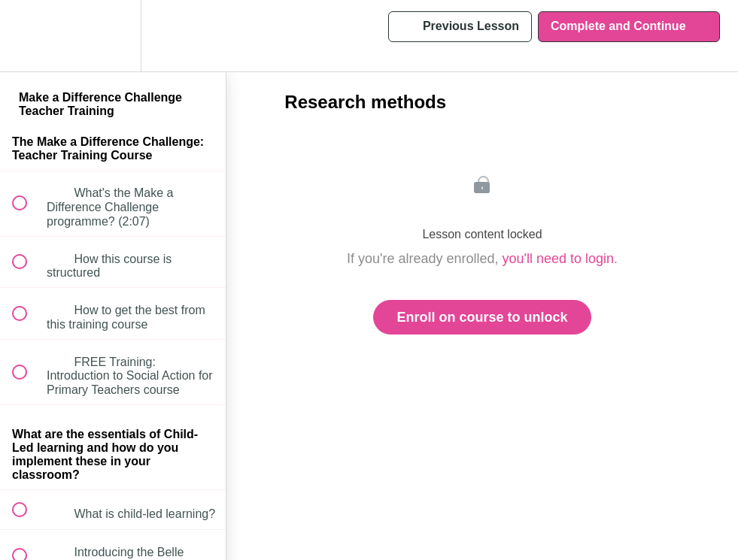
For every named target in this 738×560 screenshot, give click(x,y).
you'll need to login (559, 259)
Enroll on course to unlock (482, 317)
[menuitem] (113, 36)
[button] (28, 36)
